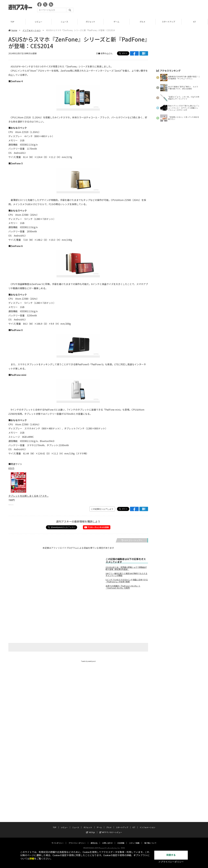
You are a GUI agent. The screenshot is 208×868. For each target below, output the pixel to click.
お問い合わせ (107, 758)
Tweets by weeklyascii (88, 661)
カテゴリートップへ (132, 540)
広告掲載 (121, 758)
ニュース (65, 22)
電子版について (150, 758)
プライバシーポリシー (77, 758)
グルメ (143, 22)
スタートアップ (169, 22)
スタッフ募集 (134, 758)
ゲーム (117, 22)
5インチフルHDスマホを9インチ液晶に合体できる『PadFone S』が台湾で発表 (127, 581)
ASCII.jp (90, 747)
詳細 (32, 859)
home (13, 30)
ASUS (11, 468)
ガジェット (91, 22)
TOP (13, 22)
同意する (171, 855)
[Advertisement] (147, 8)
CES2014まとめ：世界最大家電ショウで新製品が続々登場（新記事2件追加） (126, 568)
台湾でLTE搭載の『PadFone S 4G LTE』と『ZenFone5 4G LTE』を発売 (123, 587)
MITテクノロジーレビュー (111, 747)
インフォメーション (32, 30)
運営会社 (94, 758)
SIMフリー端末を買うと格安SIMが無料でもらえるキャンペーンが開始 (126, 574)
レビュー (39, 22)
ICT (195, 22)
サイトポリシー (58, 758)
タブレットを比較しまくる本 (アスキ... (28, 496)
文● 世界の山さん (104, 53)
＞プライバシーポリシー (171, 862)
